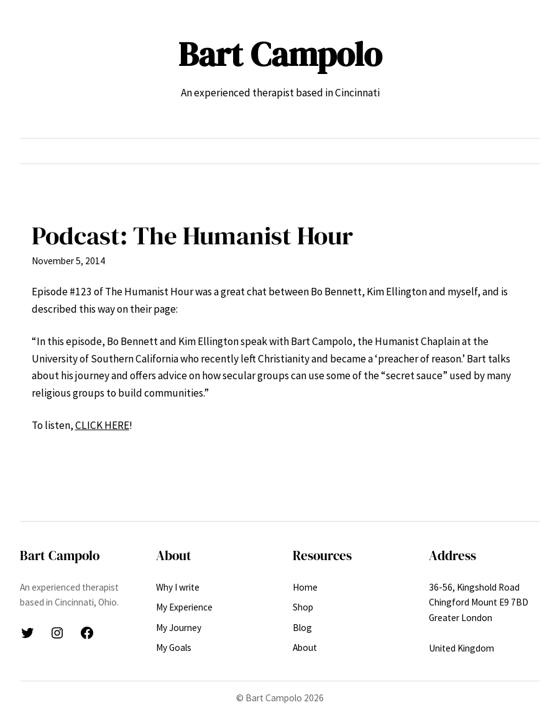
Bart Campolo (280, 54)
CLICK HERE (102, 425)
